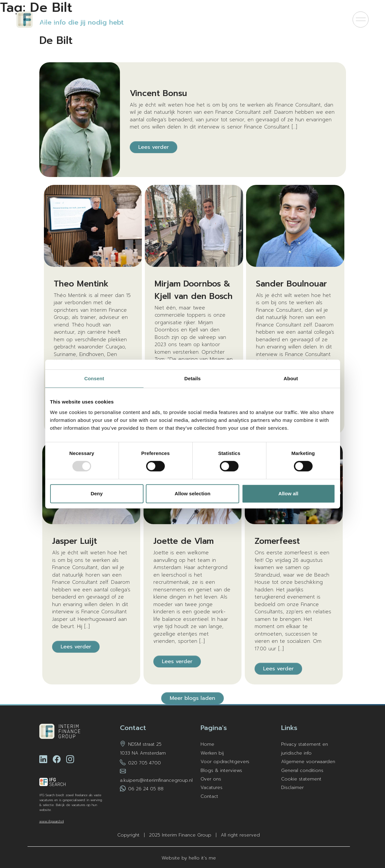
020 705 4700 (144, 763)
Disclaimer (292, 788)
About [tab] (291, 378)
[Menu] (361, 20)
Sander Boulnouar (291, 284)
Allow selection (192, 493)
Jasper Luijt (75, 541)
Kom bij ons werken (255, 20)
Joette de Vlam (183, 541)
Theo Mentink (81, 284)
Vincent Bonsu (158, 93)
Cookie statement (301, 779)
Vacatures (212, 788)
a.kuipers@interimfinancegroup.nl (156, 780)
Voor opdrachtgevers (316, 20)
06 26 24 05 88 (146, 789)
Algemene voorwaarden (308, 762)
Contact (209, 796)
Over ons (211, 779)
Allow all (289, 493)
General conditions (302, 770)
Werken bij (212, 753)
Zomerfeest (277, 541)
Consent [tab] (94, 378)
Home (207, 744)
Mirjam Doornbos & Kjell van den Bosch (194, 290)
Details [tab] (193, 378)
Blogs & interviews (221, 770)
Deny (97, 493)
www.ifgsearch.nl (52, 821)
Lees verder (154, 147)
